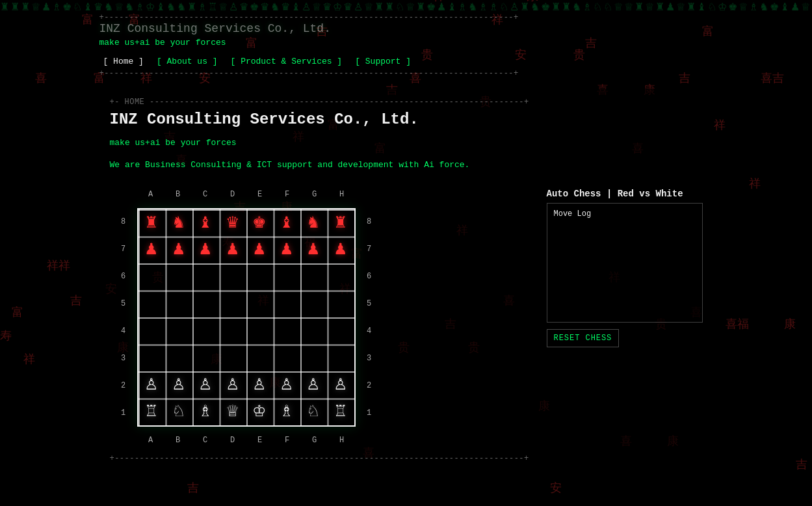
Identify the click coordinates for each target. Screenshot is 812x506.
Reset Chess (583, 338)
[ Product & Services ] (287, 61)
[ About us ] (187, 61)
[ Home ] (124, 61)
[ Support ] (383, 61)
